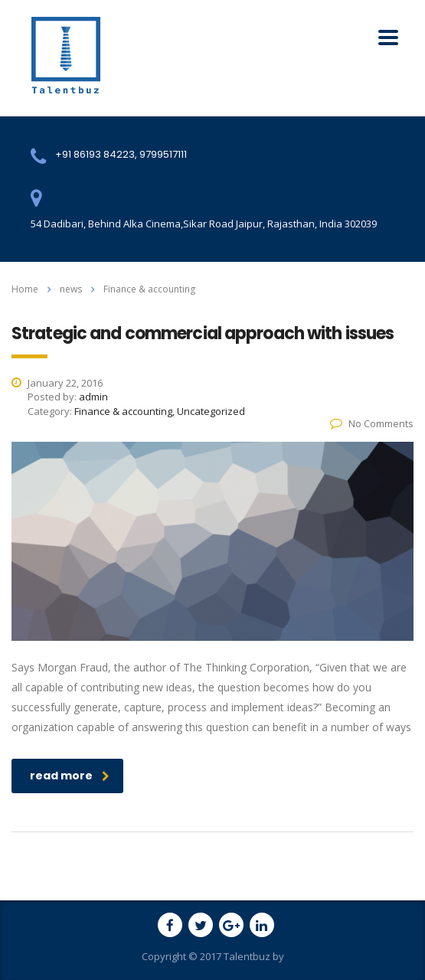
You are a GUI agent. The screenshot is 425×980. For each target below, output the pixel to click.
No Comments (372, 423)
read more (70, 776)
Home (25, 289)
